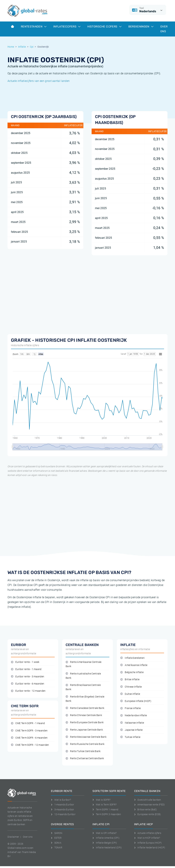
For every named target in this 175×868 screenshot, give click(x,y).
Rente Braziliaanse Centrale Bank (83, 687)
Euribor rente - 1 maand (26, 669)
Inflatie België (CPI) (105, 843)
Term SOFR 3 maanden (107, 814)
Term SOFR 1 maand (105, 810)
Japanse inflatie (132, 730)
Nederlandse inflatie (134, 715)
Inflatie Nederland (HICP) (150, 848)
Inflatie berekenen (132, 658)
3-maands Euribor (63, 810)
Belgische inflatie (132, 672)
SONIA (56, 843)
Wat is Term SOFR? (105, 805)
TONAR (57, 848)
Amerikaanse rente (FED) (150, 805)
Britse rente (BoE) (146, 810)
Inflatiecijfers (67, 27)
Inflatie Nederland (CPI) (107, 848)
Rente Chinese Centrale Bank (84, 715)
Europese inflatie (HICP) (136, 701)
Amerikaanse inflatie (134, 665)
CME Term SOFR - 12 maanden (30, 745)
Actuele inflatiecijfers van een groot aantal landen (39, 81)
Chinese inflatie (131, 687)
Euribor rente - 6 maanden (28, 684)
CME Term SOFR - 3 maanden (29, 731)
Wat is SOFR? (101, 800)
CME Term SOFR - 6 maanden (29, 738)
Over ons (164, 29)
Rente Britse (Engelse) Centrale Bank (85, 699)
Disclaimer (13, 837)
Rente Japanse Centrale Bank (84, 730)
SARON (57, 833)
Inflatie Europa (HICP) (148, 843)
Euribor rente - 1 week (25, 662)
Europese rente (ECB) (148, 814)
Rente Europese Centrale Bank (85, 722)
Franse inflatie (130, 708)
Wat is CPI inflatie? (105, 833)
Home (11, 47)
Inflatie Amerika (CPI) (106, 838)
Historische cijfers (104, 27)
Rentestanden (34, 27)
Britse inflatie (130, 679)
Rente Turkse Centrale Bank (83, 751)
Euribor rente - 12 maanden (28, 691)
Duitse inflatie (130, 694)
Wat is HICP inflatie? (147, 838)
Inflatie (22, 47)
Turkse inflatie (130, 737)
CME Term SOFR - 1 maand (28, 723)
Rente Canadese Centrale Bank (85, 708)
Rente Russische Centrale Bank (85, 744)
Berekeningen (141, 27)
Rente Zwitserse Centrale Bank (85, 758)
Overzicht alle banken (148, 800)
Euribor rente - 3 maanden (28, 677)
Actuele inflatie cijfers (148, 833)
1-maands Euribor (63, 805)
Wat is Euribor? (61, 800)
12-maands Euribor (63, 814)
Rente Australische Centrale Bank (83, 676)
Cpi (32, 47)
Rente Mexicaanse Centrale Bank (86, 737)
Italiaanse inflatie (132, 723)
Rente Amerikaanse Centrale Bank (84, 664)
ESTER (56, 838)
